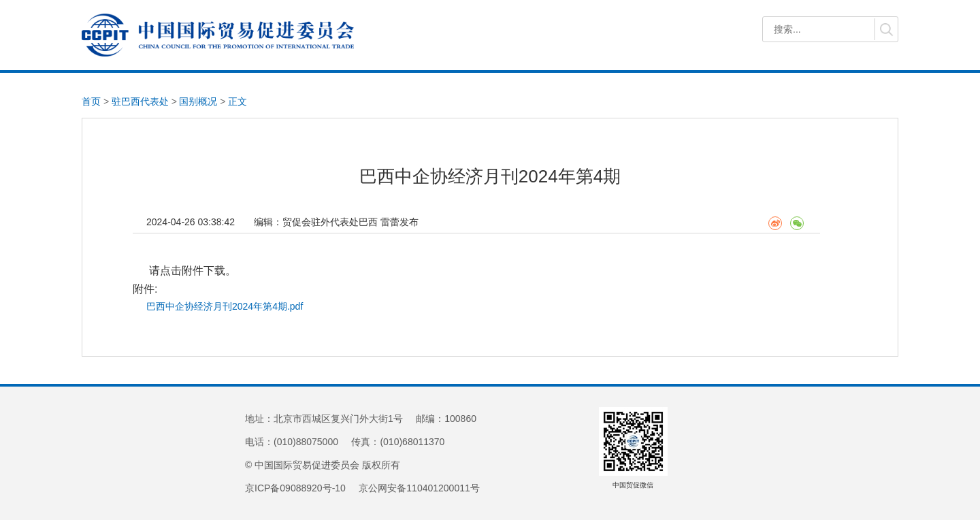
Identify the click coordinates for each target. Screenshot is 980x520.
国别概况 (198, 101)
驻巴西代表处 (140, 101)
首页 (91, 101)
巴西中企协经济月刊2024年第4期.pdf (225, 306)
